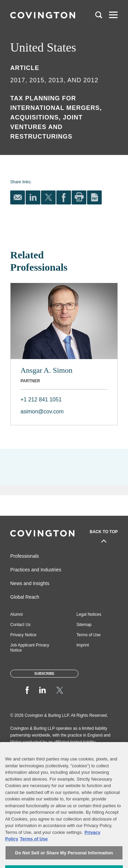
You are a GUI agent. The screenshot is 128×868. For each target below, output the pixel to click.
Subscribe (45, 674)
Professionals (25, 556)
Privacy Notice (23, 635)
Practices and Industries (36, 570)
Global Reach (25, 597)
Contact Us (20, 625)
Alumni (17, 614)
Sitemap (84, 625)
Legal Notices (89, 614)
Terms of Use (89, 635)
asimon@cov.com (42, 411)
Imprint (83, 645)
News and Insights (30, 583)
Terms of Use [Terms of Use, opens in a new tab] (34, 856)
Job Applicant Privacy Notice (30, 648)
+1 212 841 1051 (41, 400)
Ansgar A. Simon (46, 370)
